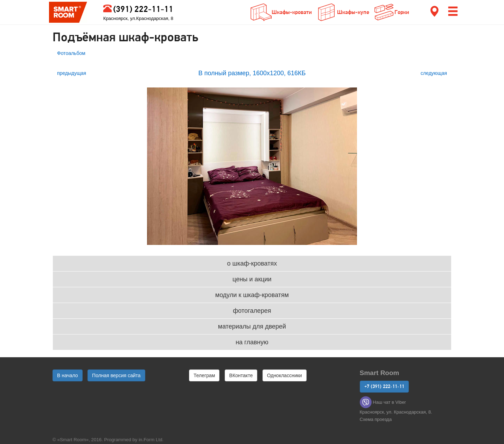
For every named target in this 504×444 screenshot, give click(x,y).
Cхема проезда (376, 419)
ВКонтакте (241, 375)
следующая (434, 73)
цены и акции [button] (252, 279)
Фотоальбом (71, 53)
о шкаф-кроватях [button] (252, 263)
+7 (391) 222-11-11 (384, 387)
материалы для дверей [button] (252, 326)
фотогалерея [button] (252, 311)
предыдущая (72, 73)
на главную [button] (252, 342)
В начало (68, 375)
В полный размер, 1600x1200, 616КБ (252, 73)
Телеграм (204, 375)
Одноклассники (285, 375)
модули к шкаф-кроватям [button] (252, 295)
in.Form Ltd (150, 440)
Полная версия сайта (116, 375)
